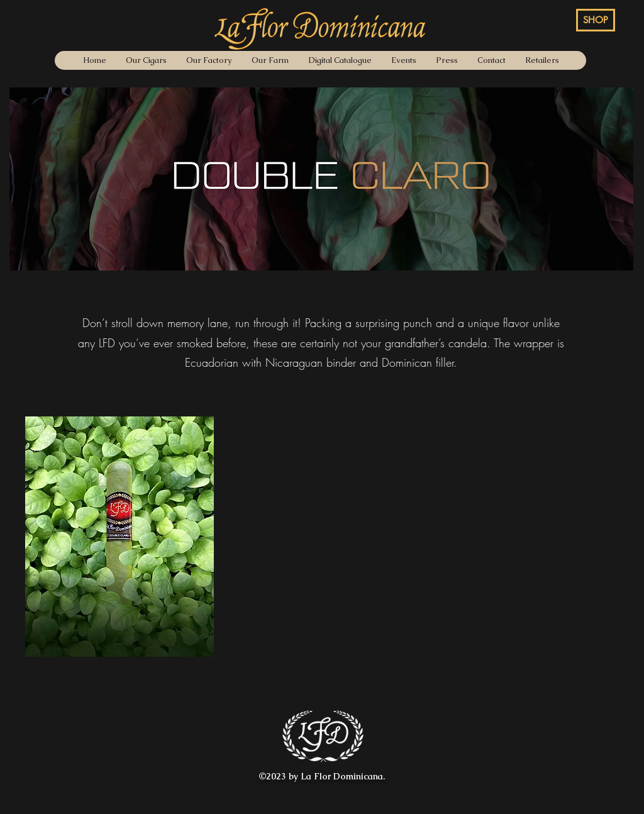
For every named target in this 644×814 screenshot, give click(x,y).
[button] (119, 537)
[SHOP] (596, 20)
